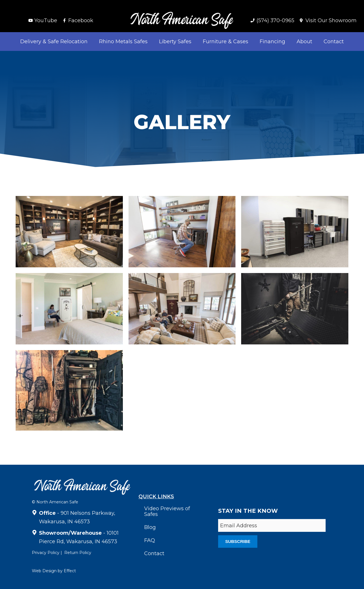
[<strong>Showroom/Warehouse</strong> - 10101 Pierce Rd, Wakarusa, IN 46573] (34, 532)
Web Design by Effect (54, 571)
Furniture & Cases (226, 42)
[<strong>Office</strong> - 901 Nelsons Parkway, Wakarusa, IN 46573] (34, 512)
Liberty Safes (175, 42)
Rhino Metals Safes (123, 42)
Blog (150, 527)
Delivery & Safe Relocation (54, 42)
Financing (272, 42)
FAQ (150, 540)
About (304, 42)
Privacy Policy (46, 553)
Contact (334, 42)
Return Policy (78, 553)
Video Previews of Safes (167, 511)
